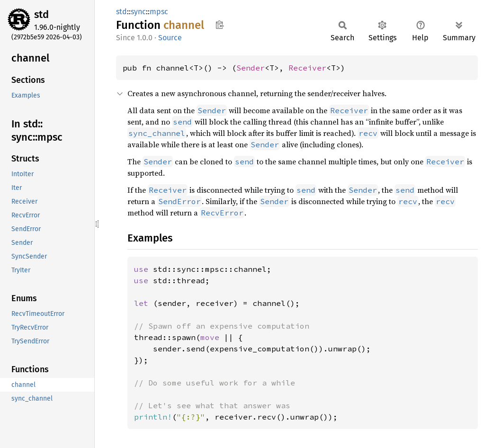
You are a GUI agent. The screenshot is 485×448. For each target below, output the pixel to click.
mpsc (159, 12)
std (41, 14)
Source (170, 38)
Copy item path (220, 25)
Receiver (307, 68)
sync (138, 12)
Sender (251, 68)
